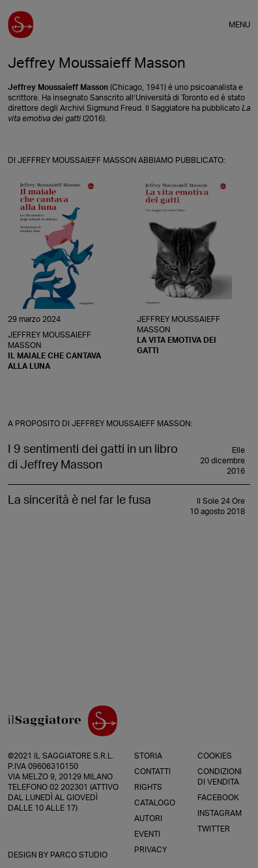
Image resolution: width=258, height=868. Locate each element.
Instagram (220, 813)
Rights (148, 787)
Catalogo (155, 803)
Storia (148, 756)
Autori (148, 818)
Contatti (152, 772)
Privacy (150, 850)
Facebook (218, 798)
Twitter (214, 829)
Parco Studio (79, 855)
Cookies (215, 756)
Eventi (147, 834)
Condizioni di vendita (220, 777)
